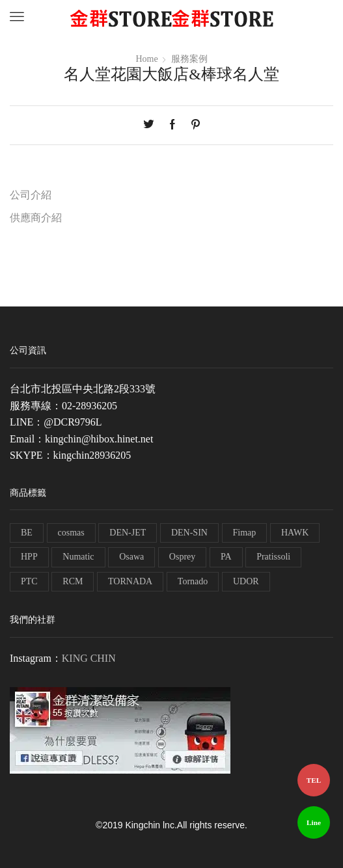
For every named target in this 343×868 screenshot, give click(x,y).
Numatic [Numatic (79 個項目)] (78, 557)
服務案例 (189, 59)
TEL (314, 780)
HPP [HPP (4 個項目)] (29, 557)
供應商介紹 (36, 218)
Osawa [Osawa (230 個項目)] (131, 557)
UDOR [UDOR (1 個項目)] (246, 581)
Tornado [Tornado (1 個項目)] (193, 581)
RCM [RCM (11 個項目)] (73, 581)
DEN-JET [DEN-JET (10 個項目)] (128, 533)
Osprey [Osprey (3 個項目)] (182, 557)
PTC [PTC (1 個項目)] (29, 581)
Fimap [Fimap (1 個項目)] (245, 533)
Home (147, 59)
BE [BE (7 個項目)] (27, 533)
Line (314, 822)
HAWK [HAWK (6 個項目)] (295, 533)
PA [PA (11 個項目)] (226, 557)
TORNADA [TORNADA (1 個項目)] (130, 581)
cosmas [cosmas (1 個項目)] (71, 533)
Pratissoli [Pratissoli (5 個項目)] (273, 557)
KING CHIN (89, 658)
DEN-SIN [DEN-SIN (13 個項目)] (189, 533)
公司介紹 (31, 195)
